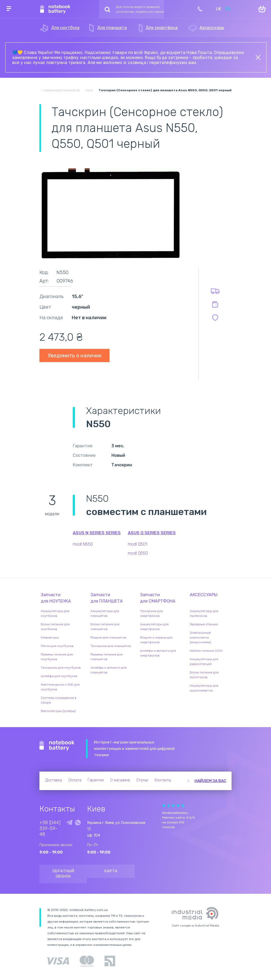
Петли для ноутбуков (57, 646)
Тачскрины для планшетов (111, 646)
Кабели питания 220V (206, 651)
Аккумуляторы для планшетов (105, 613)
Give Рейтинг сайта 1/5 (164, 806)
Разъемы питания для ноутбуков (57, 657)
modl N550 (83, 544)
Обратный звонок (63, 874)
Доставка (54, 780)
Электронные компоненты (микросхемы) (200, 637)
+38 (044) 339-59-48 (50, 828)
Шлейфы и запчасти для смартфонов (158, 653)
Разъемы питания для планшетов (107, 657)
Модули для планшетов (108, 637)
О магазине (120, 780)
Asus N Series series (97, 533)
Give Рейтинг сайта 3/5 (173, 806)
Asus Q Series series (152, 533)
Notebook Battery (57, 746)
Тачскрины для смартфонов (151, 613)
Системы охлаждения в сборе (59, 700)
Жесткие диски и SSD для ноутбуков (60, 687)
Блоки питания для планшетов (105, 627)
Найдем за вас (210, 781)
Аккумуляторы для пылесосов (204, 613)
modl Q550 (138, 553)
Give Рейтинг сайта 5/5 (183, 806)
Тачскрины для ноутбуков (61, 668)
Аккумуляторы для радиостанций (204, 662)
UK (219, 9)
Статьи (142, 780)
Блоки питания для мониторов (204, 675)
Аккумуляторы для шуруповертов (204, 688)
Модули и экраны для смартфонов (156, 640)
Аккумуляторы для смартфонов (154, 627)
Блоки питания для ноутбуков (55, 627)
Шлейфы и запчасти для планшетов (109, 670)
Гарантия (96, 780)
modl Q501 (137, 544)
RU (228, 9)
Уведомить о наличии (74, 355)
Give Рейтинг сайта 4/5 (178, 806)
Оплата (75, 780)
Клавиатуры (50, 637)
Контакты (163, 780)
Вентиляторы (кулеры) (58, 711)
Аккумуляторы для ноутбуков (55, 613)
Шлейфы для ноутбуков (59, 676)
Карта (111, 871)
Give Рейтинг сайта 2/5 (169, 806)
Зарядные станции (204, 624)
